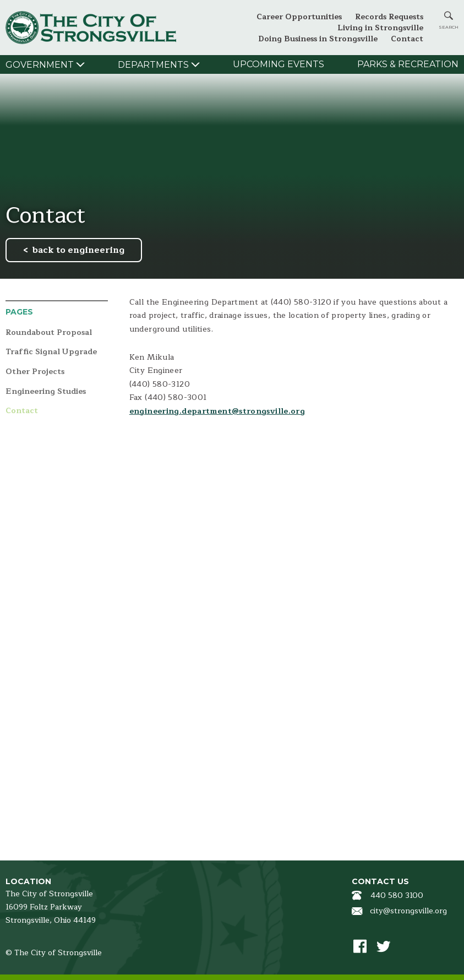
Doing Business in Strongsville (318, 39)
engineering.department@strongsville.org (217, 411)
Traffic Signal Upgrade (51, 352)
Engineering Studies (46, 392)
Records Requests (389, 17)
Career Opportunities (299, 17)
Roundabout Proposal (49, 333)
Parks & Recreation (408, 64)
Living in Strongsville (380, 28)
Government (40, 65)
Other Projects (35, 372)
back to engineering (78, 250)
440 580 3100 (397, 895)
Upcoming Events (279, 64)
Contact (407, 39)
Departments (153, 65)
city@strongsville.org (408, 911)
